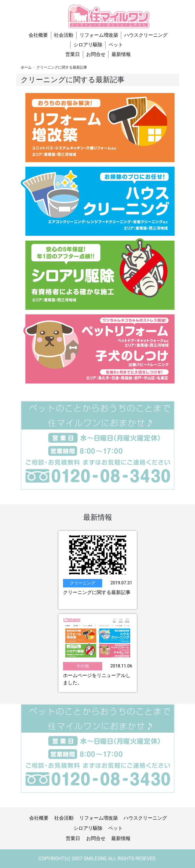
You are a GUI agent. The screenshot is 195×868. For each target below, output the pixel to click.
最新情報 (121, 54)
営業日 (73, 54)
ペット (116, 45)
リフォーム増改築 (99, 35)
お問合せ (96, 54)
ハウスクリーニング (146, 35)
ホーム (26, 67)
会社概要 (38, 35)
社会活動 (64, 35)
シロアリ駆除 (88, 45)
